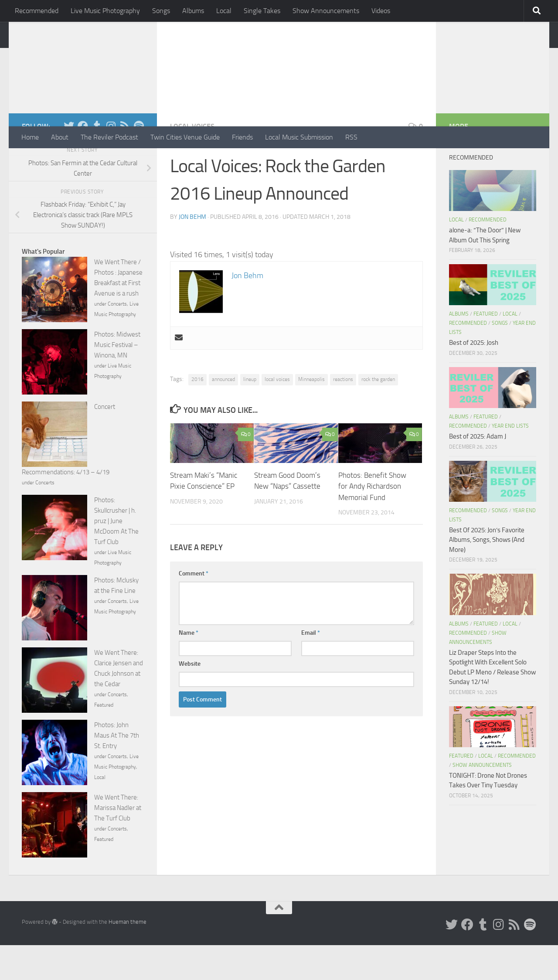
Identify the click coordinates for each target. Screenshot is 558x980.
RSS (351, 137)
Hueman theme (128, 957)
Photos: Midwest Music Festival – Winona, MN (117, 380)
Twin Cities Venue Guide (185, 137)
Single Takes (262, 11)
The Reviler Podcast (109, 137)
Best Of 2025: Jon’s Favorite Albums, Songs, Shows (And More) (487, 575)
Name (189, 668)
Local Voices (192, 161)
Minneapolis (311, 414)
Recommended (37, 11)
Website (190, 699)
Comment (194, 608)
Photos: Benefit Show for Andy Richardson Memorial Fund (372, 521)
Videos (381, 11)
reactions (343, 414)
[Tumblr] (97, 161)
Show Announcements (326, 11)
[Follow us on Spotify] (139, 161)
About (60, 137)
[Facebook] (83, 161)
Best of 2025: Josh (474, 378)
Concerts (117, 339)
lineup (250, 414)
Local (224, 11)
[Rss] (125, 161)
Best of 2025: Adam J (478, 471)
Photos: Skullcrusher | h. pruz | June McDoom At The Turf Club (116, 556)
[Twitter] (69, 161)
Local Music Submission (299, 137)
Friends (242, 137)
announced (223, 414)
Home (30, 137)
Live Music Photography (105, 11)
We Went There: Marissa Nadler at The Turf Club (118, 843)
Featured (104, 740)
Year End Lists (510, 461)
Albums (193, 11)
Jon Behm (192, 252)
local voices (277, 414)
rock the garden (378, 414)
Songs (161, 11)
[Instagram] (111, 161)
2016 (197, 414)
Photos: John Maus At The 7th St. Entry (117, 770)
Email (311, 668)
